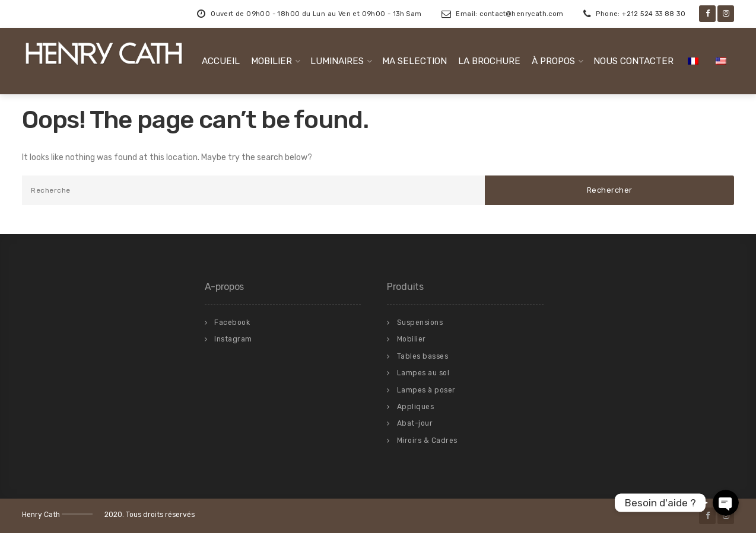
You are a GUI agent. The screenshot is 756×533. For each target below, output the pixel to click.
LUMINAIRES (337, 61)
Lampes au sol (423, 373)
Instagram (233, 339)
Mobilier (412, 339)
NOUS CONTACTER (633, 61)
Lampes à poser (426, 390)
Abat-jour (415, 423)
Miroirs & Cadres (427, 441)
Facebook (232, 323)
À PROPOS (553, 61)
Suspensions (420, 323)
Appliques (416, 407)
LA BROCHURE (489, 61)
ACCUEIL (221, 61)
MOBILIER (271, 61)
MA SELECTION (414, 61)
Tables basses (423, 356)
